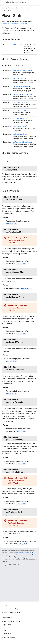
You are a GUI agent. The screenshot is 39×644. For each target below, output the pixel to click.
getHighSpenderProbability (22, 94)
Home (3, 8)
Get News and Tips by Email (11, 612)
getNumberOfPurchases (21, 102)
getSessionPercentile (20, 118)
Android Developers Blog (10, 609)
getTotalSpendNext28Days (22, 142)
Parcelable (24, 24)
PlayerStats (14, 24)
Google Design (6, 625)
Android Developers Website (11, 621)
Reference (7, 10)
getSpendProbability (20, 134)
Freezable (5, 24)
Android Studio (7, 634)
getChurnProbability (20, 79)
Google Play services (22, 8)
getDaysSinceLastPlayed (21, 86)
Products (11, 8)
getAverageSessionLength (22, 71)
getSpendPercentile (20, 126)
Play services (17, 3)
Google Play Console (8, 637)
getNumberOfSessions (21, 110)
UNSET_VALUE (18, 44)
